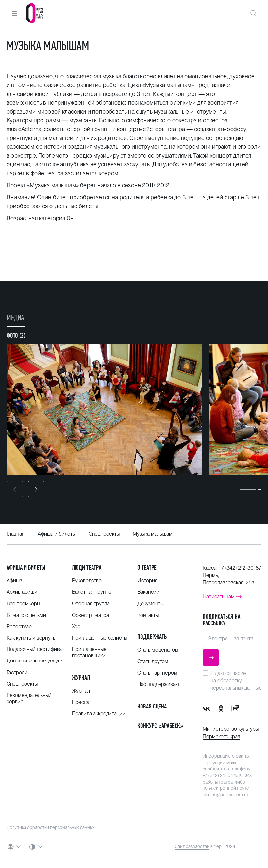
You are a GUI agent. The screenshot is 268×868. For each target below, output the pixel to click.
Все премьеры (23, 604)
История (147, 580)
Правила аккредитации (99, 714)
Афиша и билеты (26, 567)
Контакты (148, 615)
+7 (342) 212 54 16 (220, 775)
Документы (150, 604)
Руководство (87, 580)
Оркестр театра (90, 615)
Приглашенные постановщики (89, 652)
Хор (76, 626)
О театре (147, 567)
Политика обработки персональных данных (51, 827)
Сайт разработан (192, 846)
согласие (236, 673)
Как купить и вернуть (31, 638)
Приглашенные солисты (99, 638)
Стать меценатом (158, 650)
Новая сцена (152, 706)
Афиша (14, 580)
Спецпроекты (22, 684)
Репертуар (19, 626)
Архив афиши (22, 592)
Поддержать (152, 637)
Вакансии (148, 592)
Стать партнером (157, 673)
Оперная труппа (91, 604)
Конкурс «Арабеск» (160, 726)
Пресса (81, 702)
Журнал (81, 678)
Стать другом (153, 661)
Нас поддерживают (159, 684)
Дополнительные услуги (35, 661)
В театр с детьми (26, 615)
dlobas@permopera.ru (225, 795)
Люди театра (87, 567)
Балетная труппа (91, 592)
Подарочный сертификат (35, 649)
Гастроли (17, 672)
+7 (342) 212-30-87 (240, 568)
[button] (15, 13)
